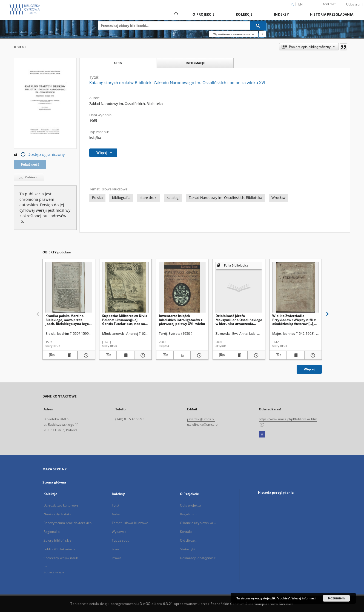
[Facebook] (262, 434)
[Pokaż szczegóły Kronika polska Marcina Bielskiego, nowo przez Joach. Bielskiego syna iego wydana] (85, 355)
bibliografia (121, 198)
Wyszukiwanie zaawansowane (234, 34)
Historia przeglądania (332, 14)
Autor (116, 514)
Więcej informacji (304, 598)
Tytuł (116, 505)
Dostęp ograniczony (39, 155)
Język (116, 549)
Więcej (309, 369)
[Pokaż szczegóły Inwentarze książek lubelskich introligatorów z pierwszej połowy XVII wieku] (199, 355)
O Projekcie (204, 14)
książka (95, 138)
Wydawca (119, 532)
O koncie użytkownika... (198, 523)
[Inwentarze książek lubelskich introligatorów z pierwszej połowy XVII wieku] (182, 288)
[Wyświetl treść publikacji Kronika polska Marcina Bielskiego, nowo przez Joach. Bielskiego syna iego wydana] (69, 355)
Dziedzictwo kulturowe (61, 505)
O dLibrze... (189, 540)
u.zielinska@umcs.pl (203, 424)
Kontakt (186, 532)
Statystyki (187, 549)
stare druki (148, 198)
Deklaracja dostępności (198, 558)
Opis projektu (190, 505)
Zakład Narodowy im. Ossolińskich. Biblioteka (126, 104)
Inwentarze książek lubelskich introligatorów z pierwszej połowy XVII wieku (182, 320)
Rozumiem (336, 598)
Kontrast (329, 4)
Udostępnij (355, 4)
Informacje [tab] (195, 63)
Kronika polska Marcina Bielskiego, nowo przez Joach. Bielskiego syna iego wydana (67, 320)
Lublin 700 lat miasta (60, 549)
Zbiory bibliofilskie (58, 540)
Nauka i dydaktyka (58, 514)
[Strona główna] (176, 14)
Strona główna (54, 482)
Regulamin (188, 514)
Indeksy (281, 14)
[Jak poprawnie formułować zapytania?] (263, 34)
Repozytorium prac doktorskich (68, 523)
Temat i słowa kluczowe (130, 523)
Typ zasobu (121, 540)
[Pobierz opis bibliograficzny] (51, 355)
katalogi (173, 198)
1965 (93, 121)
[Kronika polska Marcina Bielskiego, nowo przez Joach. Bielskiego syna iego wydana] (69, 288)
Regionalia (52, 532)
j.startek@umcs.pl (201, 419)
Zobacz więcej (55, 572)
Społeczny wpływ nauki (61, 558)
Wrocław (278, 198)
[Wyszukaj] (258, 25)
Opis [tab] (118, 63)
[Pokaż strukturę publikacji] (239, 266)
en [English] (301, 4)
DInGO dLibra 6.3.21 (156, 604)
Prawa (117, 558)
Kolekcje (244, 14)
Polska (97, 198)
